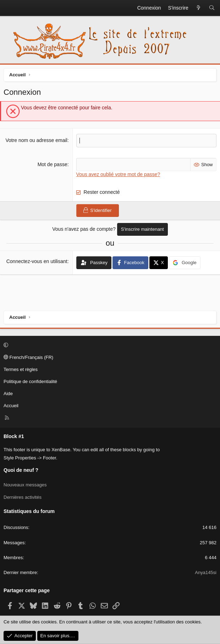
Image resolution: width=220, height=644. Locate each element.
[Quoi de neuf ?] (199, 8)
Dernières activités (23, 497)
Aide (8, 394)
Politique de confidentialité (30, 381)
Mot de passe (53, 164)
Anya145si (206, 572)
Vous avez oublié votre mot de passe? (118, 174)
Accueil (11, 406)
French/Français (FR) (28, 357)
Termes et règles (21, 369)
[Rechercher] (212, 8)
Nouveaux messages (25, 485)
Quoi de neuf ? (21, 470)
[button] (109, 345)
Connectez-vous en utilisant (37, 261)
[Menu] (9, 8)
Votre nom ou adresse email (36, 140)
